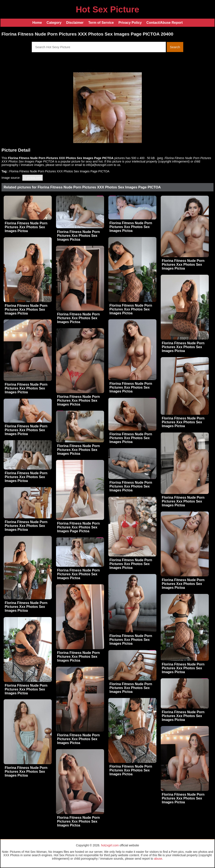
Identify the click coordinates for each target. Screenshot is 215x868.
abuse (158, 859)
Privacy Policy (130, 23)
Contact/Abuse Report (164, 23)
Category (54, 23)
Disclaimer (75, 23)
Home (37, 23)
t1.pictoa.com (33, 178)
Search (175, 47)
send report (63, 165)
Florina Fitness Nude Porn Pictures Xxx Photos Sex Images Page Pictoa (78, 527)
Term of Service (101, 23)
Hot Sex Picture (107, 9)
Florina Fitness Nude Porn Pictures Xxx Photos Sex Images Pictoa (26, 227)
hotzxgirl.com (110, 845)
